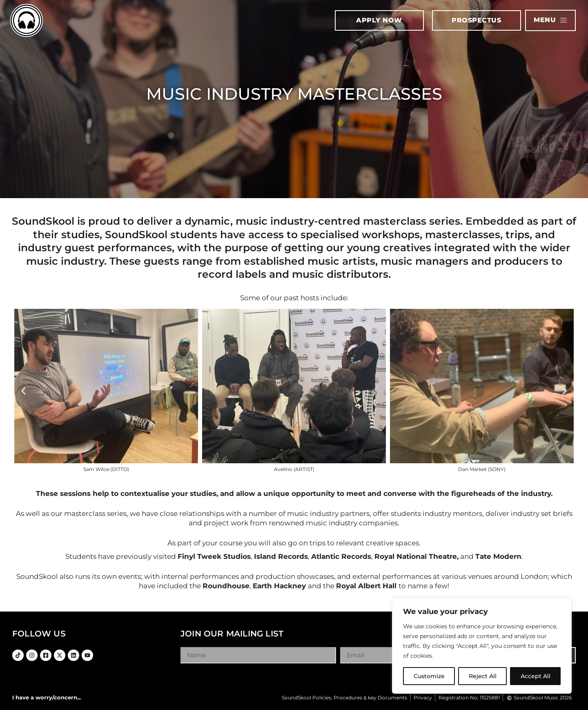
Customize (429, 676)
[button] (23, 391)
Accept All (536, 676)
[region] (482, 646)
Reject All (483, 676)
